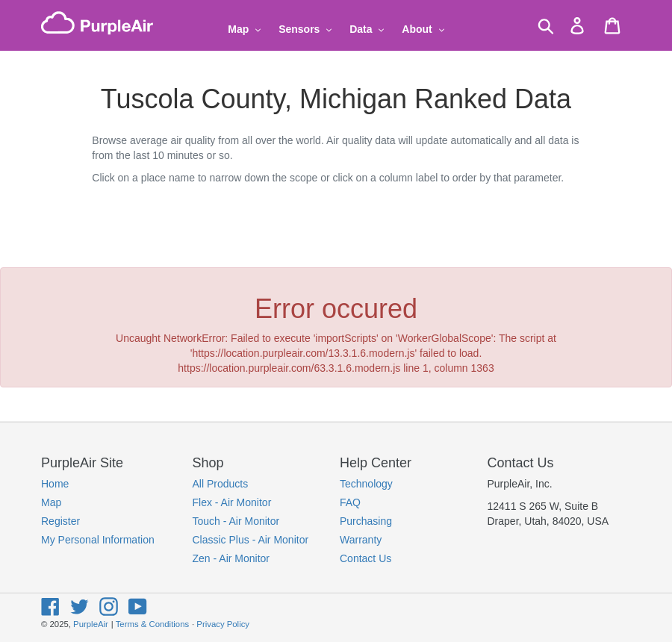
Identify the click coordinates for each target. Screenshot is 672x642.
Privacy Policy (223, 624)
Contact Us (365, 558)
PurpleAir (91, 624)
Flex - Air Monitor (232, 502)
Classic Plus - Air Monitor (251, 540)
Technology (366, 484)
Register (60, 521)
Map (51, 502)
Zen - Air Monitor (231, 558)
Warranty (361, 540)
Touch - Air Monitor (236, 521)
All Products (221, 484)
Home (55, 484)
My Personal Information (98, 540)
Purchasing (366, 521)
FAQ (350, 502)
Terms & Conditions (152, 624)
